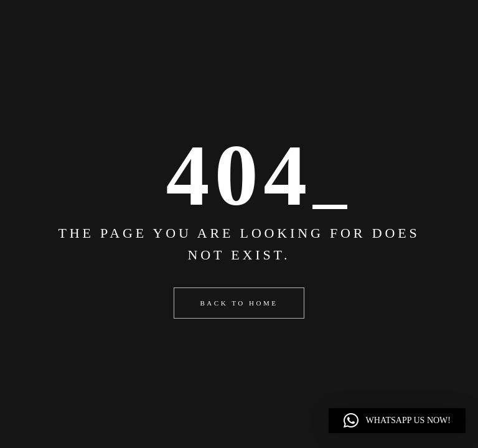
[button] (397, 421)
